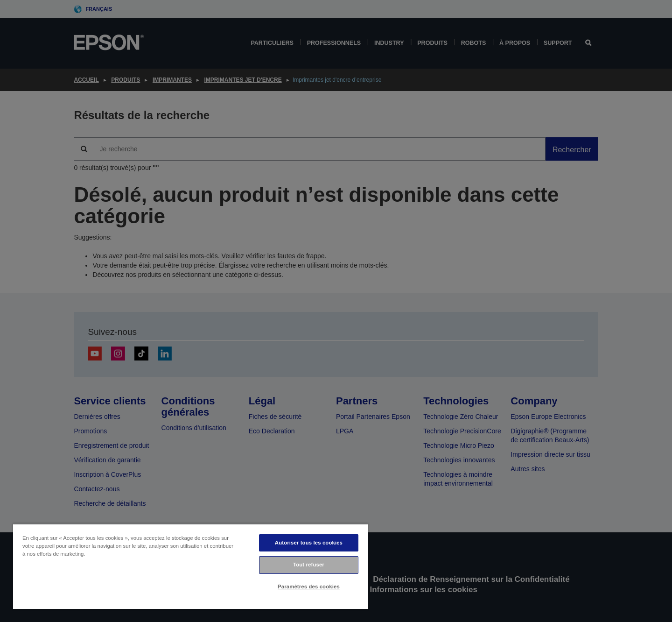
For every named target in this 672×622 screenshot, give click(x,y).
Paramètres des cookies (309, 587)
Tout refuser (309, 565)
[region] (190, 566)
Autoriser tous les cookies (309, 543)
